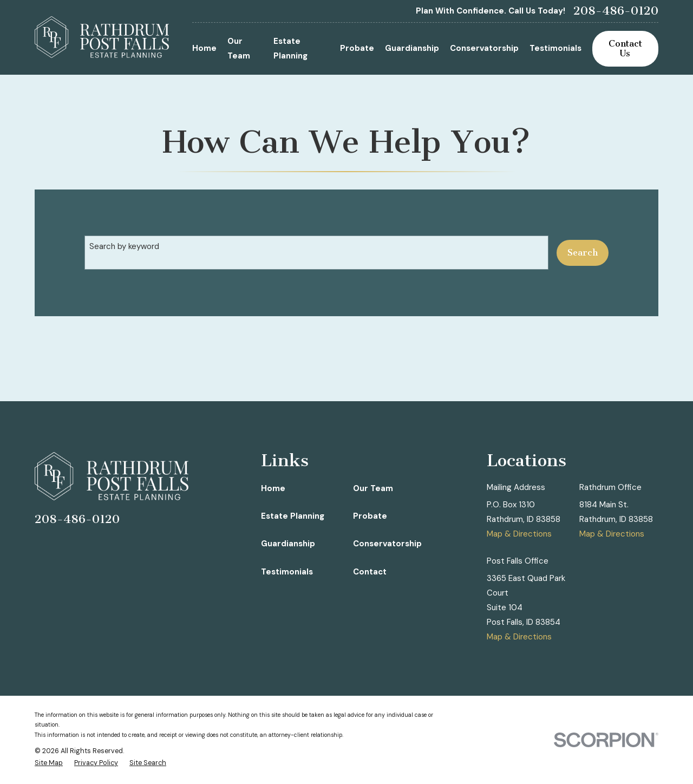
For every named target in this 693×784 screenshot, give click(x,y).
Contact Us (625, 48)
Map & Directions (519, 534)
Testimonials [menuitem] (555, 48)
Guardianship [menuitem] (412, 48)
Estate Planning (293, 516)
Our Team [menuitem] (239, 48)
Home (273, 488)
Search (583, 253)
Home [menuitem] (204, 48)
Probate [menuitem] (357, 48)
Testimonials (287, 572)
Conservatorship (387, 544)
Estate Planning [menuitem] (290, 48)
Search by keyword (124, 246)
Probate (370, 516)
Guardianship (288, 544)
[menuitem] (49, 763)
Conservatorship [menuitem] (484, 48)
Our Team (373, 488)
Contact (370, 572)
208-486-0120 (616, 11)
